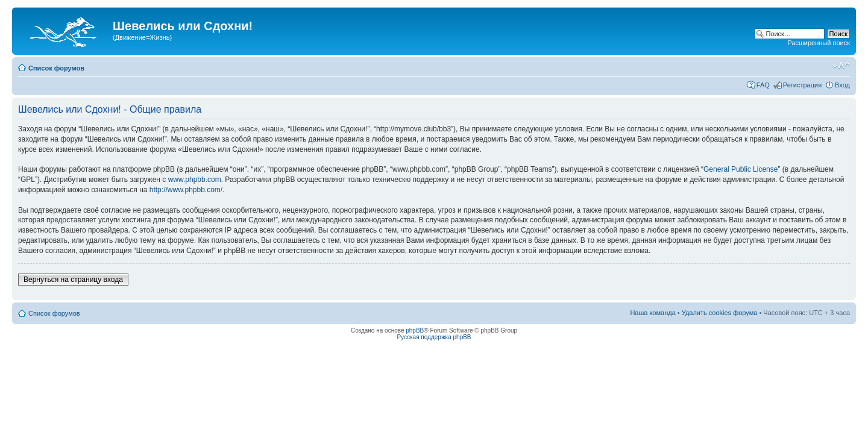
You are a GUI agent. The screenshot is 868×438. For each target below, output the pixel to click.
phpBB (415, 330)
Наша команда (653, 313)
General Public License (741, 169)
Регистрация (802, 85)
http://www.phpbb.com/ (186, 190)
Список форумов (56, 68)
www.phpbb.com (195, 180)
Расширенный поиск (819, 43)
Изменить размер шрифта (841, 66)
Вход (842, 85)
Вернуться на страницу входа (73, 280)
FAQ (763, 85)
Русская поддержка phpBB (434, 337)
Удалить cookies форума (720, 313)
